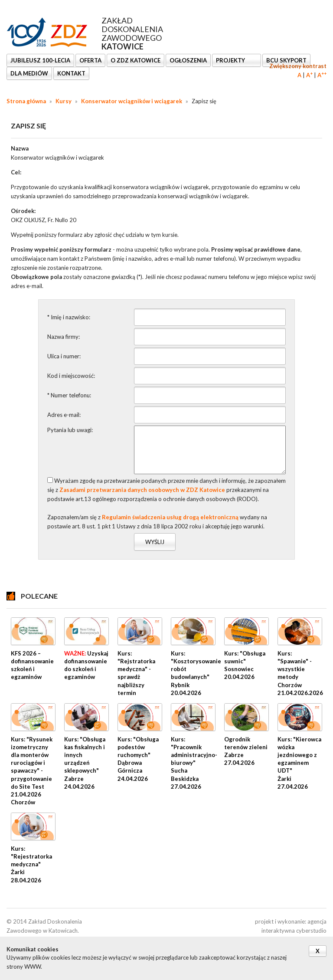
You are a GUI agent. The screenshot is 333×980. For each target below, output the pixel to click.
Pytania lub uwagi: (70, 430)
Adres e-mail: (64, 415)
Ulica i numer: (64, 356)
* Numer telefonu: (69, 395)
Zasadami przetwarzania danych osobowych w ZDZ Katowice (142, 490)
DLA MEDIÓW (29, 73)
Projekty (231, 60)
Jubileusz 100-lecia (40, 60)
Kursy (64, 101)
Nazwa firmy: (64, 337)
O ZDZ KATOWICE (135, 60)
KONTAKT (71, 73)
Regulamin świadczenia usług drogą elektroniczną (170, 517)
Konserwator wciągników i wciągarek (132, 101)
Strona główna (26, 101)
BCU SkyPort (286, 60)
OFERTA (90, 60)
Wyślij (155, 542)
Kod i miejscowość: (71, 376)
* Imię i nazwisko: (69, 317)
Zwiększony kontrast (298, 66)
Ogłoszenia (188, 60)
